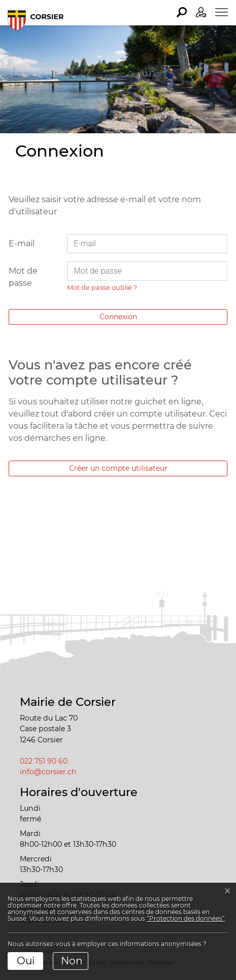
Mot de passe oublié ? (102, 288)
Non (72, 961)
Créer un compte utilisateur (118, 468)
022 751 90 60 (44, 761)
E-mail (22, 243)
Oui (26, 961)
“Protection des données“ (186, 918)
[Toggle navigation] (222, 12)
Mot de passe (23, 277)
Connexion (118, 317)
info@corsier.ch (48, 772)
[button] (182, 12)
